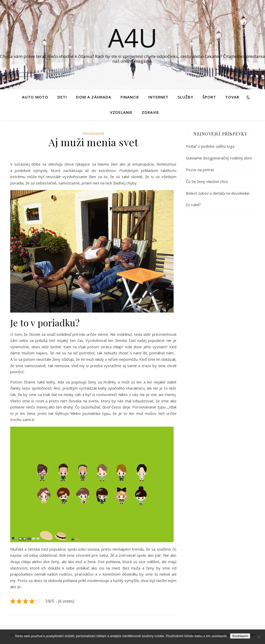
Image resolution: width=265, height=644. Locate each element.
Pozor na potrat (200, 170)
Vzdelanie (121, 112)
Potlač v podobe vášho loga (210, 146)
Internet (158, 97)
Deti (62, 97)
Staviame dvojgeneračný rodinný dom (219, 158)
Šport (209, 97)
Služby (185, 97)
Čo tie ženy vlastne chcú (207, 181)
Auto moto (35, 97)
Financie (130, 97)
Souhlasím (240, 636)
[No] (259, 637)
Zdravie (150, 112)
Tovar (232, 97)
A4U (133, 38)
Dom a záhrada (94, 97)
